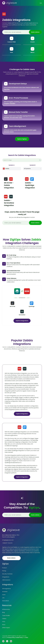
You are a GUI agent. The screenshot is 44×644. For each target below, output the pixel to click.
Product (5, 568)
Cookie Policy (19, 637)
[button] (33, 169)
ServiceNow (6, 601)
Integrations (6, 577)
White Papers (6, 628)
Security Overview (7, 574)
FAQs (4, 622)
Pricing (4, 571)
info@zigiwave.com (8, 540)
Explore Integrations (22, 321)
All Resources (6, 609)
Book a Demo (11, 558)
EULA (27, 637)
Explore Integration (22, 414)
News (4, 625)
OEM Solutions (6, 580)
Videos (4, 619)
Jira (3, 598)
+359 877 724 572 (7, 543)
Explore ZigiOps (22, 139)
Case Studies (6, 615)
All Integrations (6, 589)
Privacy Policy (11, 637)
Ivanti (4, 595)
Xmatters (5, 592)
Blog (3, 612)
